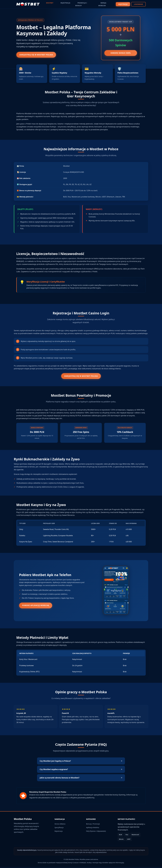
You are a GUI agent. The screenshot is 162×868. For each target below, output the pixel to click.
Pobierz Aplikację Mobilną (38, 607)
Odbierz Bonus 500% (121, 53)
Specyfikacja (59, 829)
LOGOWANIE (138, 4)
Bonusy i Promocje (93, 825)
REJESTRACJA (123, 4)
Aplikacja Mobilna (93, 829)
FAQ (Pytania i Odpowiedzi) (96, 832)
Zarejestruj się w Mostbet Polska (39, 55)
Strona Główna (60, 825)
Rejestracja (59, 832)
